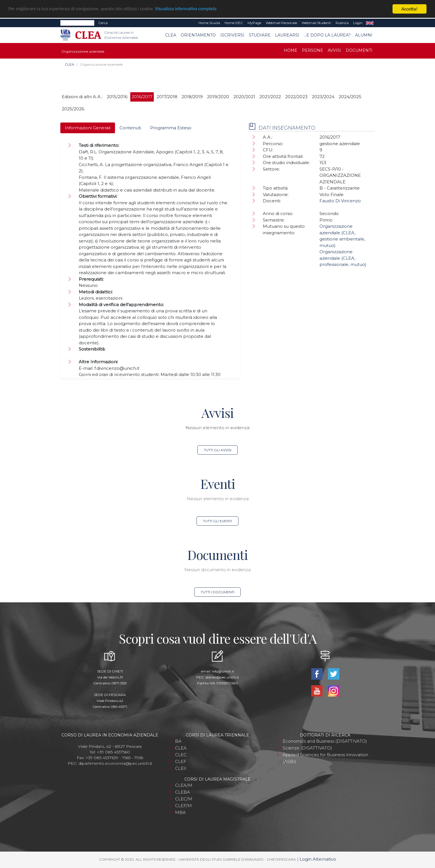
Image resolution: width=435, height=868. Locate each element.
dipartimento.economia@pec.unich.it (115, 763)
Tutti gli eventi (217, 521)
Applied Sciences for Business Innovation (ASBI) (325, 758)
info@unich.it (223, 671)
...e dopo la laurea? (327, 35)
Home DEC (234, 23)
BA (178, 741)
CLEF (181, 761)
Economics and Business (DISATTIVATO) (325, 741)
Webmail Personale (281, 23)
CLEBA (183, 792)
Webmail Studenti (316, 23)
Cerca (103, 23)
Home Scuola (209, 23)
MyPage (254, 23)
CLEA (171, 35)
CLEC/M (184, 799)
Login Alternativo (318, 859)
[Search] (77, 23)
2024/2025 (350, 97)
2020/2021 (244, 97)
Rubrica (342, 23)
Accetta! (410, 9)
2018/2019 (192, 97)
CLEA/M (184, 785)
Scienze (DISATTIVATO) (307, 748)
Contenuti (130, 128)
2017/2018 (167, 97)
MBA (180, 812)
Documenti (359, 50)
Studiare (260, 35)
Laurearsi (287, 35)
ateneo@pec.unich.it (222, 677)
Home (291, 50)
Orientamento (198, 35)
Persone (313, 50)
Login (358, 23)
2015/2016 (117, 97)
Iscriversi (232, 35)
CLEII (181, 768)
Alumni (364, 35)
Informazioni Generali (88, 128)
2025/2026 (73, 109)
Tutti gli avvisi (218, 450)
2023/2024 (323, 97)
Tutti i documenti (218, 592)
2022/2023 (296, 97)
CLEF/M (183, 806)
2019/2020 (218, 97)
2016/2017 (142, 97)
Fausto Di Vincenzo (340, 201)
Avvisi (334, 50)
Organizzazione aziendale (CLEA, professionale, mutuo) (343, 258)
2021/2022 (270, 97)
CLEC (181, 755)
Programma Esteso (171, 128)
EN (370, 23)
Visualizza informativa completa (187, 9)
